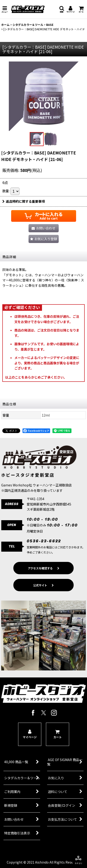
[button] (5, 9)
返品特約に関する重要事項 (24, 201)
